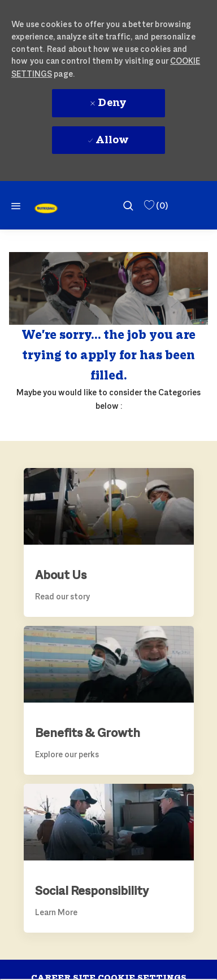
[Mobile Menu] (16, 206)
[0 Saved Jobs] (155, 206)
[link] (46, 208)
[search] (128, 205)
